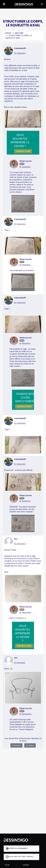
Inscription (30, 745)
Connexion (16, 745)
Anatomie (19, 33)
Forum (8, 33)
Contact (26, 865)
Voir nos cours (23, 151)
